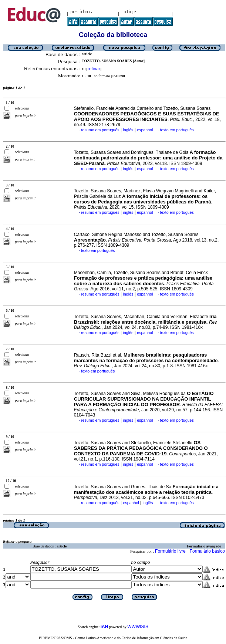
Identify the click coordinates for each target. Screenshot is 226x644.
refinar (94, 69)
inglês (128, 130)
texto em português (177, 130)
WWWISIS (138, 627)
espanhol (145, 130)
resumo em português (100, 130)
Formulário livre (170, 551)
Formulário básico (207, 551)
